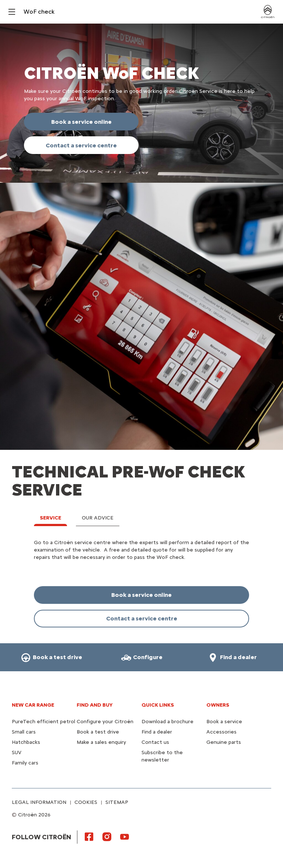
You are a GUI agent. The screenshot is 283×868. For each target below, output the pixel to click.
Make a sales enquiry (101, 742)
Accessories (221, 732)
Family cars (25, 763)
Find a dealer (157, 732)
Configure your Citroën (105, 722)
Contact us (155, 742)
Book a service (224, 722)
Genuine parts (224, 742)
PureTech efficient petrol (43, 722)
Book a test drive (98, 732)
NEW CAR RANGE (33, 705)
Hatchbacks (26, 742)
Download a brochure (167, 722)
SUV (17, 752)
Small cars (24, 732)
